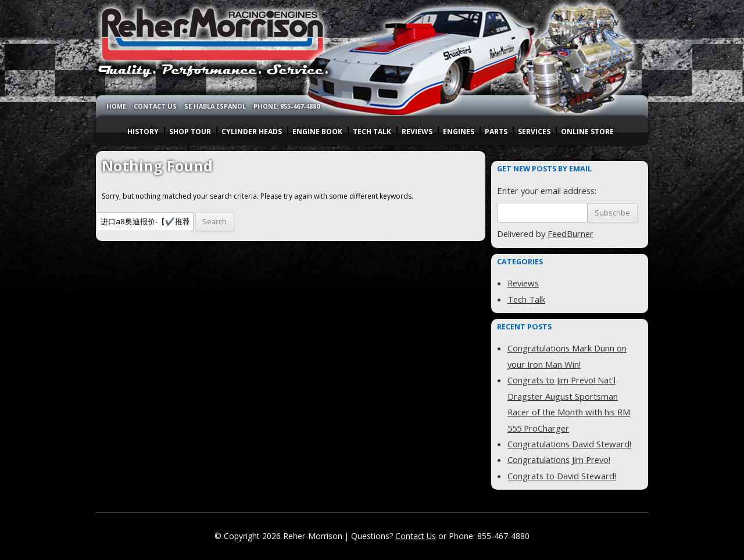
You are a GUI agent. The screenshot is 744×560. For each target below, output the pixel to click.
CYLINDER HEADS (252, 132)
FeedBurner (570, 234)
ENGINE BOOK (317, 132)
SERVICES (534, 132)
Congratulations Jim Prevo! (559, 460)
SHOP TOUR (190, 132)
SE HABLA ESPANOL (215, 106)
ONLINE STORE (587, 132)
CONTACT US (155, 106)
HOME (116, 106)
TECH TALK (372, 132)
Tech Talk (526, 299)
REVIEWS (417, 132)
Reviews (523, 283)
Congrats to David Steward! (562, 476)
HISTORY (143, 132)
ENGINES (459, 132)
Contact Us (416, 536)
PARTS (496, 132)
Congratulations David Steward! (569, 444)
